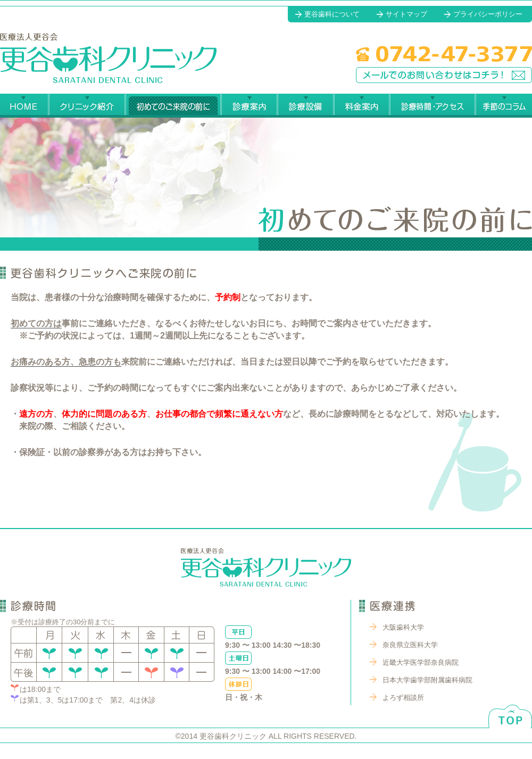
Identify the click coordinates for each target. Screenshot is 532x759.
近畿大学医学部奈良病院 (421, 662)
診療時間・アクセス (432, 106)
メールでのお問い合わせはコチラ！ (444, 75)
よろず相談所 (403, 698)
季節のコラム (504, 106)
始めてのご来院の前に (173, 106)
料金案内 (361, 106)
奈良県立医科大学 (410, 645)
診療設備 (305, 106)
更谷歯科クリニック (108, 58)
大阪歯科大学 (403, 627)
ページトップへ (510, 707)
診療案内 (249, 106)
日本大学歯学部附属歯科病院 (427, 680)
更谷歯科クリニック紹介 (87, 106)
